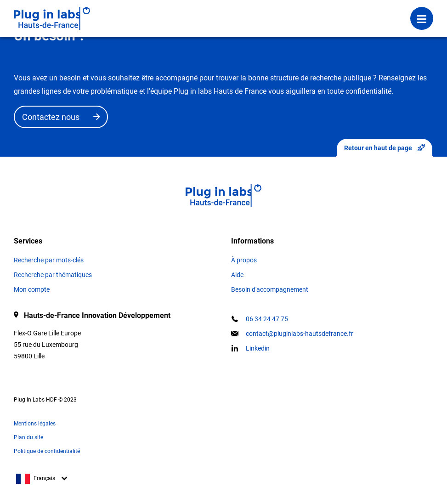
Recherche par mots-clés (49, 260)
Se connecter (169, 11)
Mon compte (32, 289)
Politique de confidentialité (47, 451)
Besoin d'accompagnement (270, 289)
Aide (237, 275)
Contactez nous (51, 117)
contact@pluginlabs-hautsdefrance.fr (300, 334)
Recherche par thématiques (53, 275)
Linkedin (258, 348)
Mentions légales (35, 424)
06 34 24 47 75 (267, 319)
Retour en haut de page (385, 148)
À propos (244, 260)
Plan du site (28, 437)
